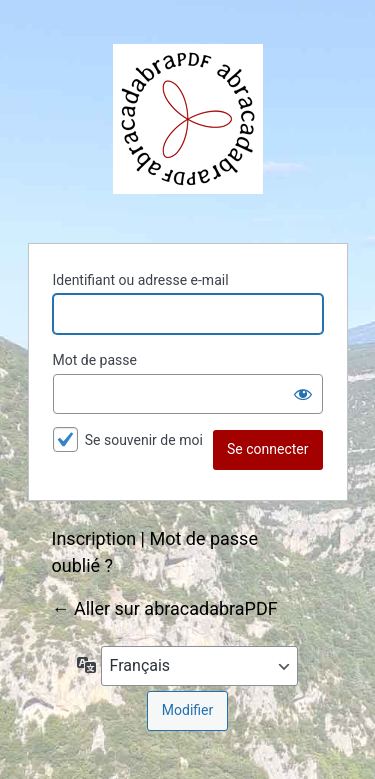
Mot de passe (95, 360)
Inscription (94, 538)
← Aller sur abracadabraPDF (165, 608)
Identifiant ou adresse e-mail (141, 280)
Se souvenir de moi (144, 440)
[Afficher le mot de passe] (303, 394)
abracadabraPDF (188, 119)
